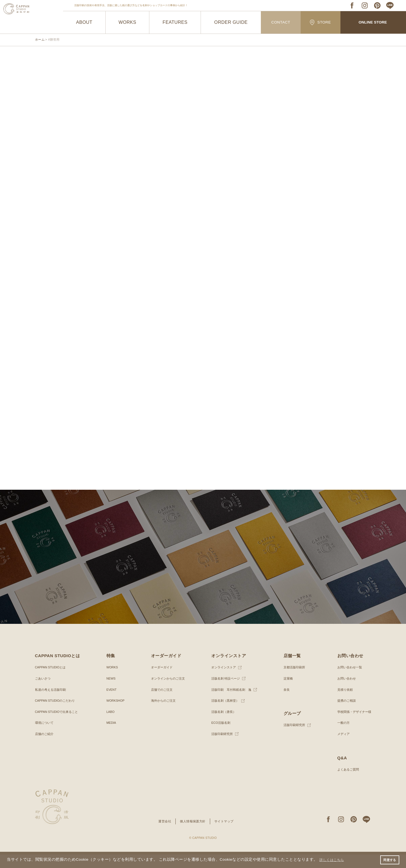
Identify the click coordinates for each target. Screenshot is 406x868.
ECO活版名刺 (219, 736)
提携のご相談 (344, 714)
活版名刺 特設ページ (225, 692)
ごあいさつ (43, 692)
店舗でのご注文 (161, 703)
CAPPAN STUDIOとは (52, 681)
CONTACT (281, 23)
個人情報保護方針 (192, 835)
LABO (110, 725)
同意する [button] (389, 859)
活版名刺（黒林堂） (224, 714)
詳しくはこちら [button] (334, 859)
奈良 (285, 703)
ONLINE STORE (373, 23)
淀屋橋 (287, 692)
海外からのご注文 (162, 714)
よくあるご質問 (346, 783)
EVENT (111, 703)
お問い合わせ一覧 (347, 681)
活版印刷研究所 (221, 747)
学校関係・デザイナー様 (352, 725)
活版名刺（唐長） (222, 725)
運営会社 (163, 835)
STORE (321, 22)
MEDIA (111, 736)
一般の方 (341, 736)
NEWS (111, 692)
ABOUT (84, 22)
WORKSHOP (116, 714)
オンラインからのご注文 (167, 692)
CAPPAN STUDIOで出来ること (59, 725)
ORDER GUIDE (231, 22)
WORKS (127, 22)
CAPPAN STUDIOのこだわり (57, 714)
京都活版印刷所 (293, 681)
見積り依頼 (342, 703)
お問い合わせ (344, 692)
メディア (341, 747)
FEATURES (175, 22)
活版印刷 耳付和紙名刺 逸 (231, 703)
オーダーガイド (161, 681)
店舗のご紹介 (45, 747)
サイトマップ (226, 835)
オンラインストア (222, 681)
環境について (45, 736)
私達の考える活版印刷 (52, 703)
